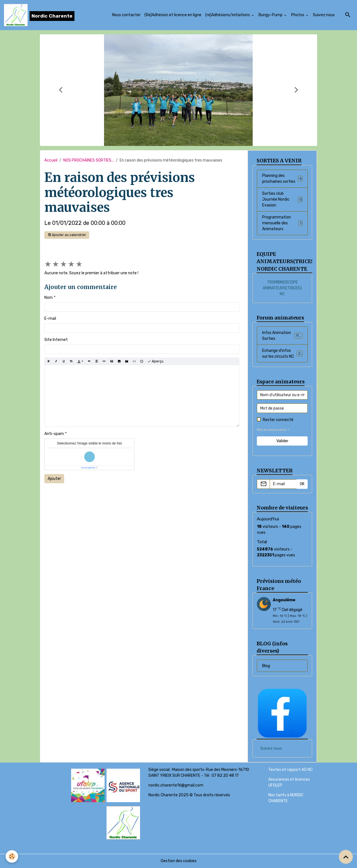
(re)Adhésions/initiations (228, 15)
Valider (282, 441)
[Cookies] (12, 856)
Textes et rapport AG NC (290, 770)
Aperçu (155, 361)
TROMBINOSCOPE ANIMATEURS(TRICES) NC (282, 288)
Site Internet (56, 340)
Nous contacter (126, 15)
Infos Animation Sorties (282, 336)
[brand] (39, 15)
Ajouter (54, 479)
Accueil (51, 160)
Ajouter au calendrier (67, 235)
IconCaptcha (88, 468)
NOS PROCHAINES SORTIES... (89, 160)
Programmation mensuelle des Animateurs (282, 223)
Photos (298, 15)
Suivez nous (324, 15)
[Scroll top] (346, 857)
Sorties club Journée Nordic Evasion (282, 199)
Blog (266, 666)
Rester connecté (278, 420)
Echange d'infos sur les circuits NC (283, 354)
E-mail (50, 318)
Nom (49, 298)
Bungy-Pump (271, 15)
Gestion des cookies (179, 861)
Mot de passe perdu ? (273, 430)
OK (302, 484)
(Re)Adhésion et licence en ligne (173, 15)
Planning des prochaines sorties (282, 179)
